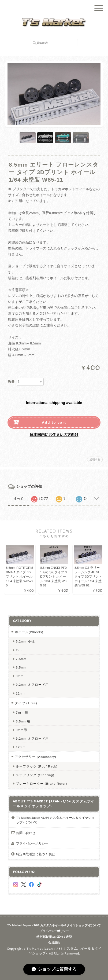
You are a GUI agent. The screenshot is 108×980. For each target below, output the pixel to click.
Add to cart (54, 422)
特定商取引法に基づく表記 (35, 854)
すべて (18, 499)
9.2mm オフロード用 (32, 684)
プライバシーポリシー (32, 843)
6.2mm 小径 (25, 641)
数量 (11, 382)
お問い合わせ (26, 833)
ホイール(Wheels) (29, 632)
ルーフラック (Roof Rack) (37, 766)
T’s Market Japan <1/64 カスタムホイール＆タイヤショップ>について (55, 820)
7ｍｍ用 (22, 712)
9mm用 (21, 730)
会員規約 (54, 942)
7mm (20, 650)
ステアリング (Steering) (35, 775)
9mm (20, 676)
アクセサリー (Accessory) (36, 757)
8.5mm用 (23, 721)
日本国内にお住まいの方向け (54, 435)
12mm (21, 693)
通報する (95, 459)
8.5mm (21, 667)
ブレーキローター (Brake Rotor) (41, 783)
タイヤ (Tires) (26, 703)
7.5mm (21, 659)
